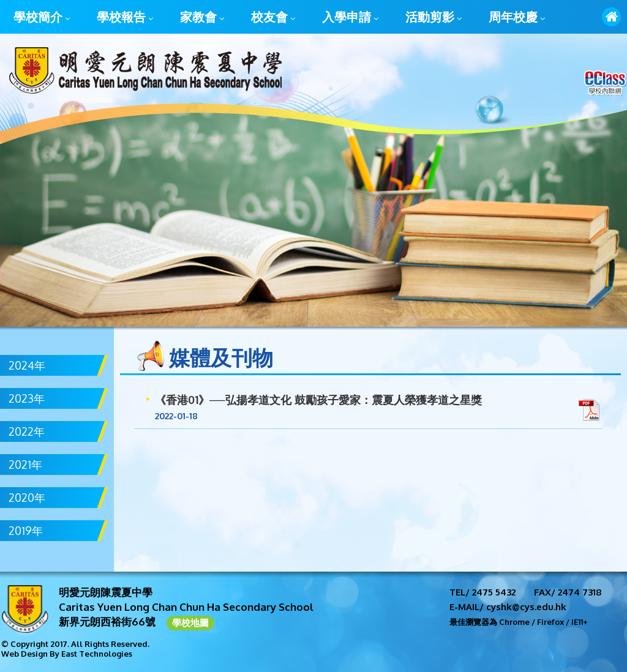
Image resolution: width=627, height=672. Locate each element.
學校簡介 (42, 18)
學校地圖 (190, 623)
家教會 (202, 18)
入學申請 (350, 18)
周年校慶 (517, 18)
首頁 (611, 17)
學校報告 (125, 18)
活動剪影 (434, 18)
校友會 (273, 18)
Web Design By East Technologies (67, 654)
